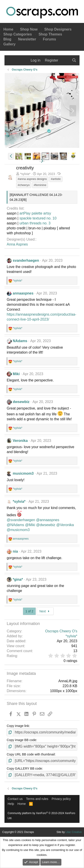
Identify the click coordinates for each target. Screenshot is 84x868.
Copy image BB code (22, 740)
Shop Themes (50, 34)
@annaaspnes (48, 520)
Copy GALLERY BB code (24, 768)
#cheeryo (24, 185)
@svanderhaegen (21, 520)
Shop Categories (18, 34)
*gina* (18, 579)
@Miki (30, 525)
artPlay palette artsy (35, 213)
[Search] (74, 60)
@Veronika (65, 525)
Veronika (20, 441)
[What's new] (65, 60)
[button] (11, 156)
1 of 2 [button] (29, 611)
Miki (16, 374)
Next (45, 611)
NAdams (20, 341)
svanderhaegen (26, 260)
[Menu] (11, 60)
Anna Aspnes (17, 244)
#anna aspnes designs (32, 179)
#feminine (40, 185)
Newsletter (27, 39)
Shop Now (29, 29)
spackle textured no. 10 (38, 218)
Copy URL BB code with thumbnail (31, 754)
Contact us (15, 799)
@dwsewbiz (46, 525)
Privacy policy (61, 799)
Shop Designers (58, 29)
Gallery (9, 44)
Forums (49, 39)
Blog (7, 39)
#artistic (56, 179)
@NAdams (15, 525)
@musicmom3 (18, 530)
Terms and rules (37, 799)
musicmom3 (23, 473)
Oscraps (42, 13)
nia (15, 551)
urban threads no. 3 (35, 223)
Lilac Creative (74, 832)
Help (11, 804)
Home (8, 29)
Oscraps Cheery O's (61, 631)
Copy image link (18, 726)
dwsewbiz (21, 402)
